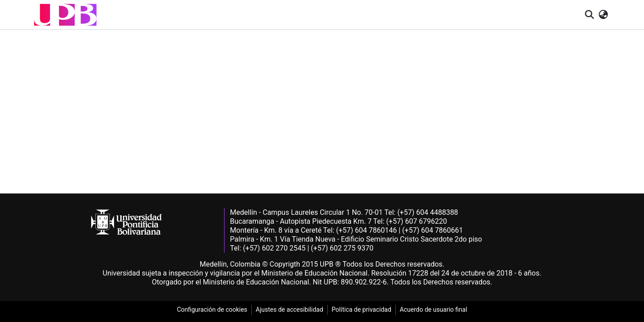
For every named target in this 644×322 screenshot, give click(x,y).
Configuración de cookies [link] (212, 309)
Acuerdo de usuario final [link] (434, 309)
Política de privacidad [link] (362, 309)
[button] (65, 15)
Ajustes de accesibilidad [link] (290, 309)
